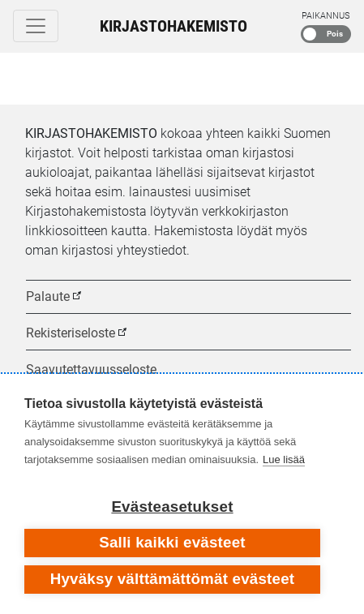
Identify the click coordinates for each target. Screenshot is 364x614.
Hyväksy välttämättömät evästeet (173, 579)
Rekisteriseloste (71, 333)
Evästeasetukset (172, 507)
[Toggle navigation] (36, 26)
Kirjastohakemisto (173, 26)
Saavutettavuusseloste (91, 369)
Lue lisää (284, 459)
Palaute (48, 296)
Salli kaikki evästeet (172, 542)
